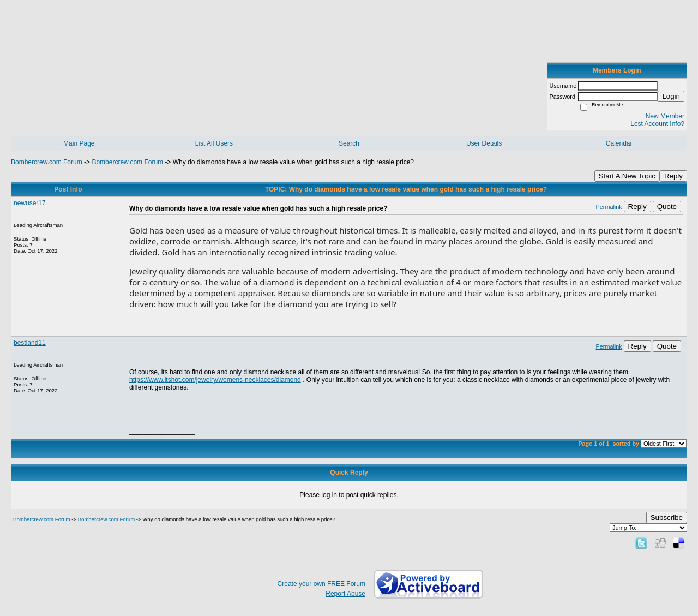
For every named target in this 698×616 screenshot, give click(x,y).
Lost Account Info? (657, 124)
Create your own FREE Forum (321, 584)
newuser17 (30, 203)
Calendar (619, 143)
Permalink (609, 207)
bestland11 (30, 343)
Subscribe (667, 518)
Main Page (79, 143)
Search (349, 143)
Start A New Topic (627, 176)
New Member (665, 116)
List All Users (214, 143)
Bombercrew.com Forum (47, 162)
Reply (673, 176)
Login (671, 96)
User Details (484, 143)
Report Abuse (345, 594)
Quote (667, 207)
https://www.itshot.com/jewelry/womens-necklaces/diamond (215, 380)
